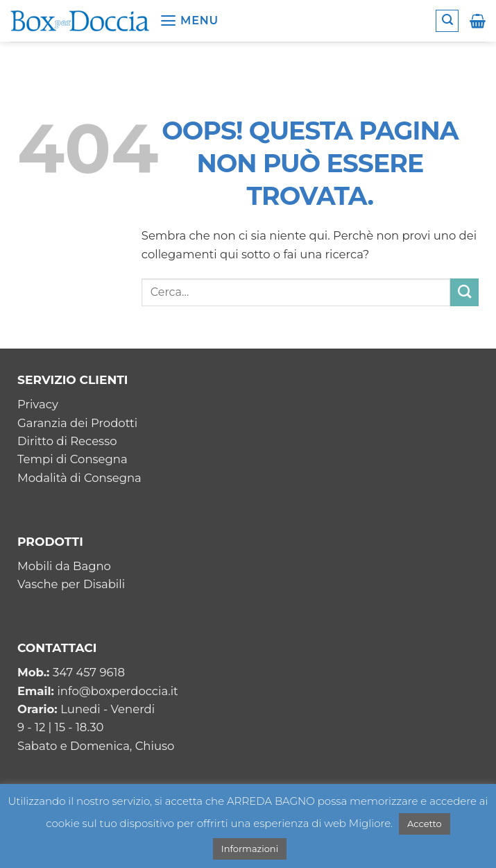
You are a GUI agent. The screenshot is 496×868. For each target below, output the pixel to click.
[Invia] (464, 292)
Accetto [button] (425, 824)
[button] (189, 21)
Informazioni (250, 849)
